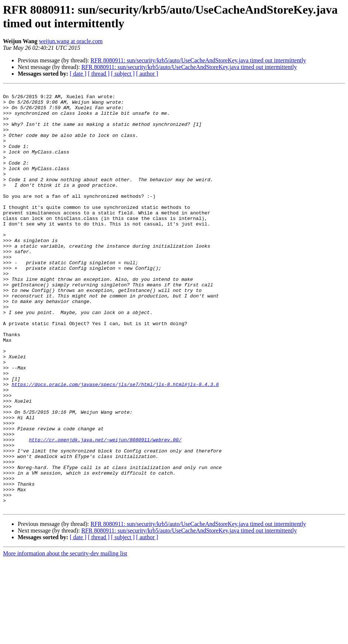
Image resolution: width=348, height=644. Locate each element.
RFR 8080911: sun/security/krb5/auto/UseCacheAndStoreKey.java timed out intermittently (198, 60)
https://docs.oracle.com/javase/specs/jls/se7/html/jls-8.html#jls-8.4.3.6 (115, 444)
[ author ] (147, 74)
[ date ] (78, 74)
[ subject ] (123, 74)
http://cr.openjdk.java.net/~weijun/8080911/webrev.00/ (105, 510)
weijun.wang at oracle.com (71, 41)
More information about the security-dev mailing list (65, 638)
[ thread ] (99, 74)
